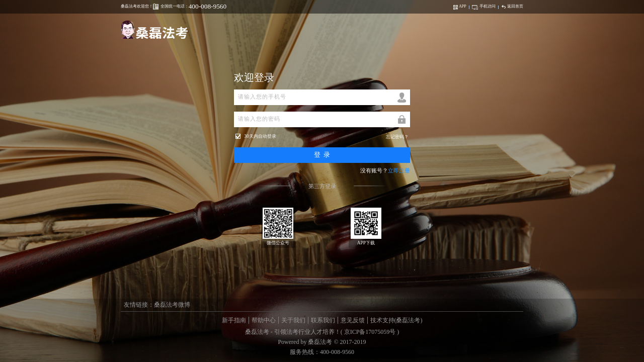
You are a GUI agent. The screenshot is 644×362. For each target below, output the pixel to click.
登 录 (322, 155)
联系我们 (323, 320)
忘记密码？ (397, 137)
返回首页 (512, 6)
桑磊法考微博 (172, 305)
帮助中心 (264, 320)
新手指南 (234, 320)
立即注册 (399, 171)
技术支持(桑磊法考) (396, 320)
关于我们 (293, 320)
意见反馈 (353, 320)
